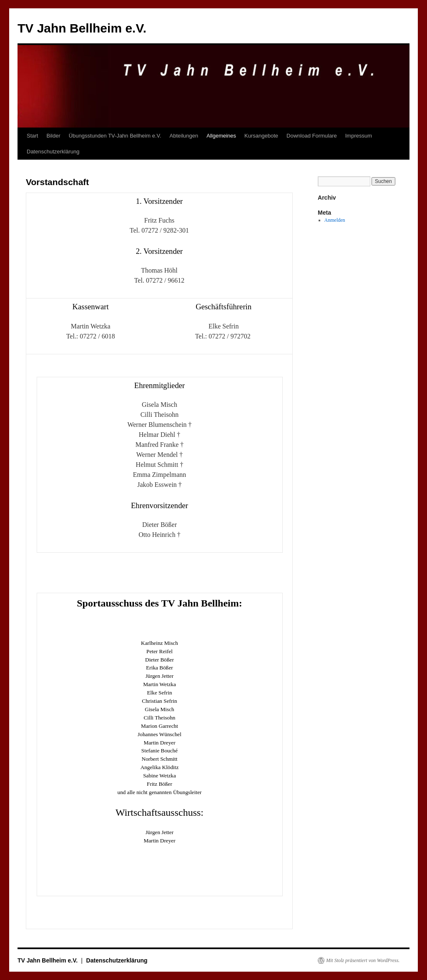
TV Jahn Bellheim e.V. (82, 28)
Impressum (359, 136)
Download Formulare (312, 136)
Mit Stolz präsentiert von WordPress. (363, 960)
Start (32, 136)
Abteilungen (184, 136)
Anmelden (335, 220)
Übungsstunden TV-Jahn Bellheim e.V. (115, 136)
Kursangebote (261, 136)
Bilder (53, 136)
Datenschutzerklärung (53, 152)
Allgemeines (221, 136)
